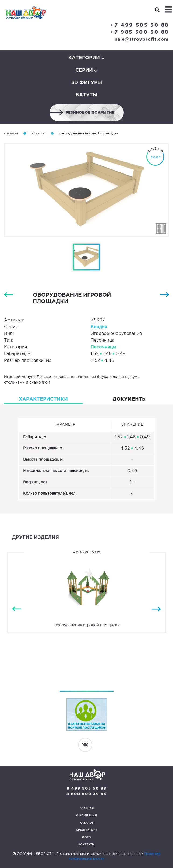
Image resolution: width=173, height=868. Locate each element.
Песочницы (103, 347)
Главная (11, 134)
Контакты (86, 845)
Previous (17, 609)
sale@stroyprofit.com (142, 39)
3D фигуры (87, 83)
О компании (86, 816)
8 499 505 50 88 (87, 789)
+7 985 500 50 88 (140, 32)
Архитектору (86, 830)
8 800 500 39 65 (86, 794)
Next (156, 609)
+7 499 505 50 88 (140, 25)
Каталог (38, 134)
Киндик (99, 327)
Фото (86, 837)
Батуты (86, 95)
